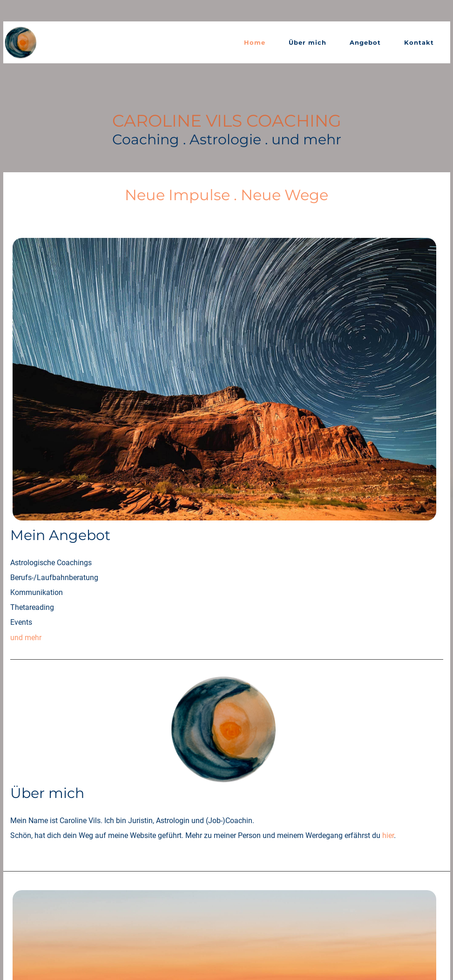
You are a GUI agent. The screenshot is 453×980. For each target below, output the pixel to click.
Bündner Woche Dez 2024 (204, 745)
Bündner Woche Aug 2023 (205, 760)
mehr (170, 632)
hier (273, 451)
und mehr (178, 350)
